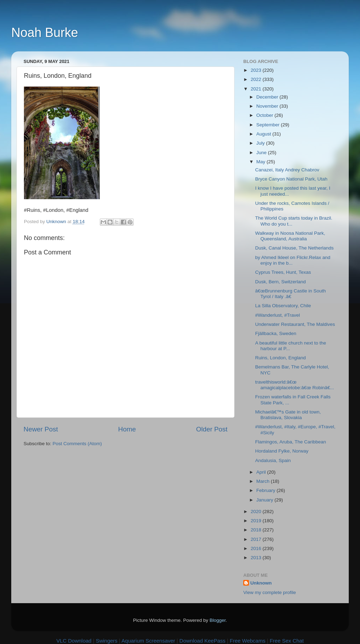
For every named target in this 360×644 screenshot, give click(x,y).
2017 (257, 539)
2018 (257, 530)
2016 (257, 548)
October (265, 115)
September (269, 125)
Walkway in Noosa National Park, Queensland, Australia (290, 236)
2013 (257, 558)
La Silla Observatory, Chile (283, 306)
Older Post (212, 429)
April (262, 472)
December (268, 97)
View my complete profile (270, 592)
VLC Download (74, 641)
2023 (257, 70)
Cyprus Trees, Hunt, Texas (283, 272)
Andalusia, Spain (273, 460)
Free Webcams (248, 641)
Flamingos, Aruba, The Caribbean (291, 442)
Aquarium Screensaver (149, 641)
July (261, 143)
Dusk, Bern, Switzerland (281, 282)
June (262, 153)
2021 (257, 89)
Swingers (107, 641)
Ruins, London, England (281, 358)
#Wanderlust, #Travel (278, 315)
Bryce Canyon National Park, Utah (291, 179)
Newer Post (41, 429)
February (266, 490)
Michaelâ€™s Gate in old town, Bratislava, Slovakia (288, 415)
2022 (257, 79)
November (268, 106)
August (264, 134)
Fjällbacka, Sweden (276, 333)
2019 (257, 521)
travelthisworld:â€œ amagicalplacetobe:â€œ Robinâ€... (295, 385)
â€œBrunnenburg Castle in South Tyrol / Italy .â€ (291, 294)
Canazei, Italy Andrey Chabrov (287, 170)
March (263, 481)
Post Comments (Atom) (77, 444)
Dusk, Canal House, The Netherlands (294, 248)
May (261, 162)
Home (127, 429)
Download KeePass (202, 641)
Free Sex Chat (287, 641)
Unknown (261, 583)
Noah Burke (45, 33)
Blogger (218, 620)
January (265, 500)
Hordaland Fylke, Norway (282, 451)
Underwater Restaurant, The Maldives (295, 324)
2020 (257, 512)
